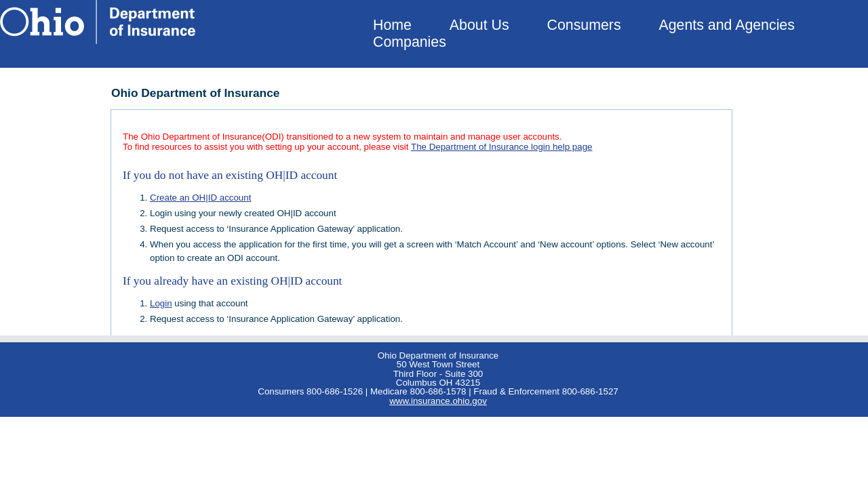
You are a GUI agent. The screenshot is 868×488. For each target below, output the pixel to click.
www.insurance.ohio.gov (438, 401)
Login (161, 303)
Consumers (584, 25)
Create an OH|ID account (200, 198)
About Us (479, 25)
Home (392, 25)
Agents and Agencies (727, 25)
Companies (410, 42)
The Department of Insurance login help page (501, 147)
